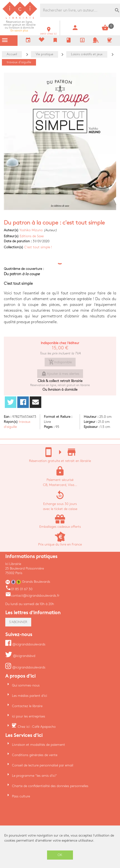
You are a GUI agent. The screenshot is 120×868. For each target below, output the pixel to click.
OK (60, 855)
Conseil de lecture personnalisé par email (43, 765)
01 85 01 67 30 (19, 589)
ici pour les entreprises (29, 716)
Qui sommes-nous (26, 685)
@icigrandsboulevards (25, 644)
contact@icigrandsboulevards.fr (32, 596)
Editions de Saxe (32, 236)
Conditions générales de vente (35, 755)
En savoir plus (19, 26)
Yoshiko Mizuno (31, 230)
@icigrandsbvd (20, 656)
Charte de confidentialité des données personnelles (50, 786)
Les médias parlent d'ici (30, 696)
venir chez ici (48, 32)
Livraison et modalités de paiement (39, 745)
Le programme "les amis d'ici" (34, 776)
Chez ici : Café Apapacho (37, 727)
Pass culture (21, 796)
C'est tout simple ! (38, 247)
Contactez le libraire (27, 706)
